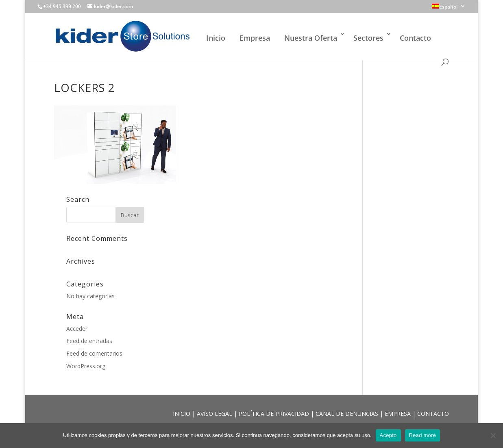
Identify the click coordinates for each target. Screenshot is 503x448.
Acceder (77, 329)
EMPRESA (398, 414)
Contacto (415, 38)
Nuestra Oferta (311, 38)
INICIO (182, 414)
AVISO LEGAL (215, 414)
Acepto (388, 435)
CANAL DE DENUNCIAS (348, 414)
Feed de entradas (89, 341)
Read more (423, 435)
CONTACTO (433, 414)
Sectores (368, 38)
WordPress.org (86, 366)
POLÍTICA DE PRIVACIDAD (275, 414)
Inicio (216, 38)
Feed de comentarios (94, 353)
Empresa (255, 38)
